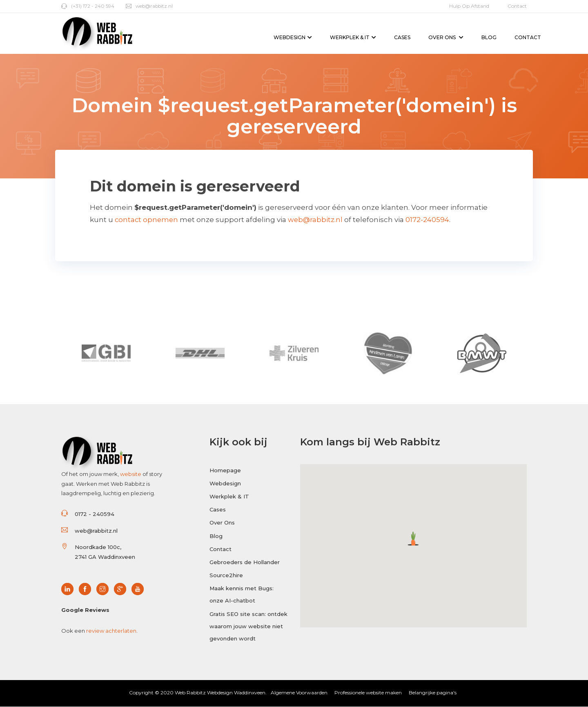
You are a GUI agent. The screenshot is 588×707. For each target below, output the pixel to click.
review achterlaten (111, 631)
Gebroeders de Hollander (245, 563)
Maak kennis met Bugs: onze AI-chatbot (242, 596)
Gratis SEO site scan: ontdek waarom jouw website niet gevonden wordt (248, 628)
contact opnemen (147, 220)
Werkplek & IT (353, 37)
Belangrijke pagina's (433, 693)
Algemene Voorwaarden (299, 693)
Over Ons (446, 37)
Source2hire (226, 576)
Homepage (225, 470)
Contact (517, 6)
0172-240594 (430, 220)
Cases (402, 37)
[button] (413, 538)
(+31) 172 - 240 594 (88, 6)
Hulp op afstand (469, 6)
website (131, 474)
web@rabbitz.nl (150, 6)
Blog (489, 37)
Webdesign (293, 37)
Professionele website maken (368, 693)
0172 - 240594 (95, 514)
